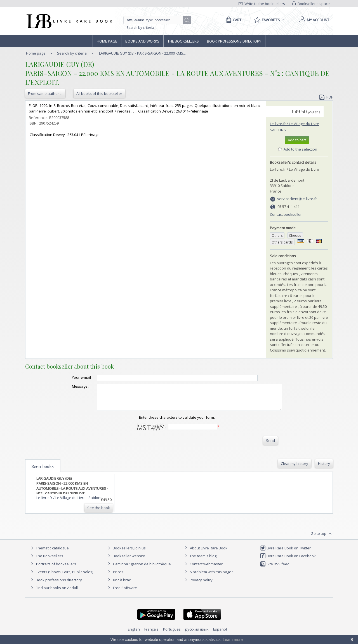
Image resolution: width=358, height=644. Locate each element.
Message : (69, 386)
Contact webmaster (203, 569)
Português (172, 634)
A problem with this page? (208, 577)
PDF (326, 97)
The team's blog (200, 561)
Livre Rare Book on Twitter (285, 553)
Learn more (233, 640)
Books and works (142, 41)
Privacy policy (198, 585)
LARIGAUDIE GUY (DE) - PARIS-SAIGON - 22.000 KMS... (142, 53)
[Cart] (233, 20)
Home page (107, 41)
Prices (118, 577)
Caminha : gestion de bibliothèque (142, 569)
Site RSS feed (275, 569)
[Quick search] (156, 20)
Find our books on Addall (54, 593)
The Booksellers (183, 41)
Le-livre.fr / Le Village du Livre (295, 124)
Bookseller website (126, 561)
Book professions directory (234, 41)
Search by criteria (140, 28)
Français (151, 634)
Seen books (43, 471)
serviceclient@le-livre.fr (297, 199)
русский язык (197, 634)
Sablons (278, 130)
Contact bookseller (286, 214)
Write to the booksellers (262, 4)
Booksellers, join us (126, 553)
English (134, 634)
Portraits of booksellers (56, 569)
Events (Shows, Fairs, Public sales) (61, 577)
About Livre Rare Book (209, 553)
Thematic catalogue (49, 553)
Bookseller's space (311, 4)
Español (220, 634)
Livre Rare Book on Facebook (288, 561)
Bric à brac (122, 585)
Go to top (322, 539)
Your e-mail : (71, 377)
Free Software (125, 593)
